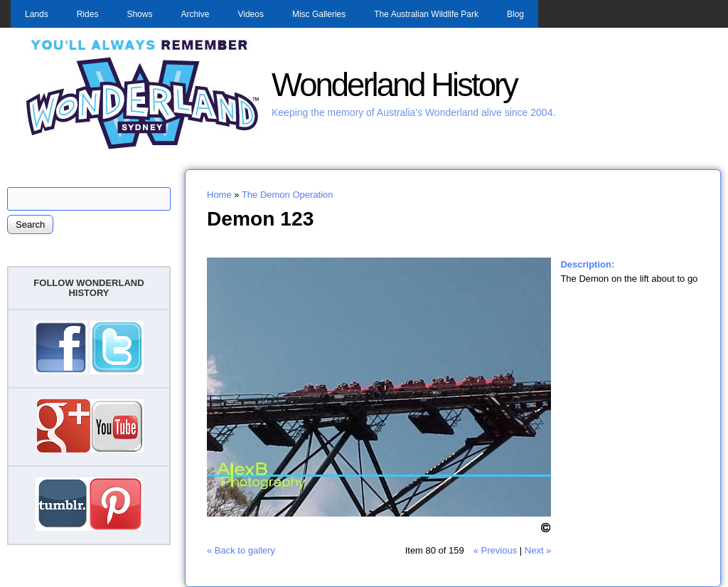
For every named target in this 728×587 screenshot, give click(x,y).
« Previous (495, 550)
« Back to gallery (241, 550)
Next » (538, 550)
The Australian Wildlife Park (426, 14)
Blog (515, 14)
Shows (139, 14)
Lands (37, 14)
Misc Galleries (319, 14)
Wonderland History (394, 85)
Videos (250, 14)
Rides (88, 14)
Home (219, 195)
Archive (195, 14)
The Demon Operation (288, 195)
